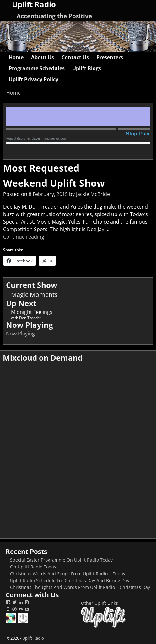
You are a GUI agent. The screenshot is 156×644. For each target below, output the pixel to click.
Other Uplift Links (100, 603)
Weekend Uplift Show (54, 183)
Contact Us (75, 57)
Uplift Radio (33, 638)
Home (16, 57)
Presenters (110, 57)
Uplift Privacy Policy (34, 79)
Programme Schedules (37, 68)
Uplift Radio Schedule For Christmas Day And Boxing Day (70, 581)
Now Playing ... (23, 334)
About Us (43, 57)
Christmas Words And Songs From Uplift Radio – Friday (68, 574)
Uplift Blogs (87, 68)
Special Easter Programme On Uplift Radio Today (61, 560)
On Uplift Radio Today (33, 567)
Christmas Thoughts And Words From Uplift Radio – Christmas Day (80, 587)
